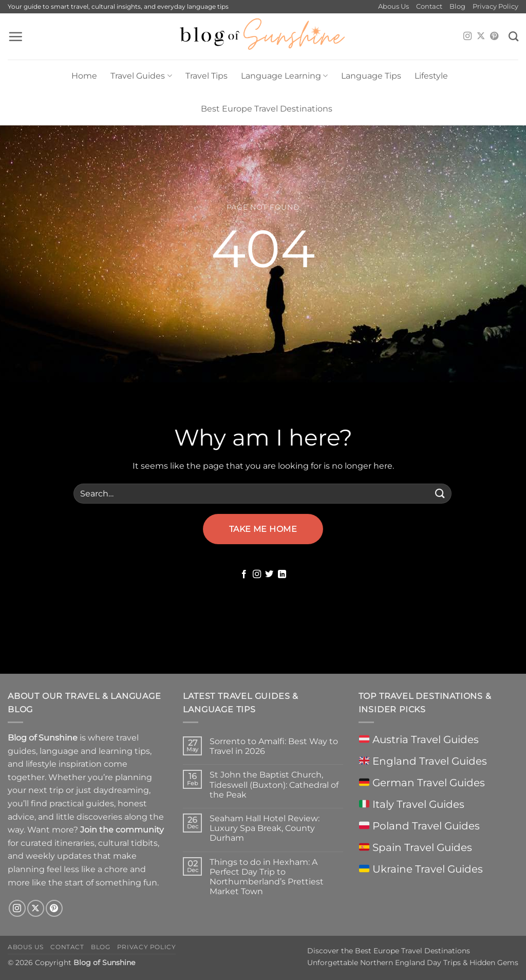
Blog (457, 6)
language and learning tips (95, 751)
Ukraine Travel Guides (421, 869)
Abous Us (393, 6)
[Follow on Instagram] (467, 36)
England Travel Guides (423, 761)
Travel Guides (141, 76)
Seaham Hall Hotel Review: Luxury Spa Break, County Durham (265, 828)
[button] (15, 36)
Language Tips (371, 76)
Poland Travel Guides (419, 826)
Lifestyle (431, 76)
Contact (429, 6)
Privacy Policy (495, 6)
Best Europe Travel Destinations (267, 109)
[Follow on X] (481, 36)
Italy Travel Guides (412, 804)
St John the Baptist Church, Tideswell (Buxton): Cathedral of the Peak (274, 784)
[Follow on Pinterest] (494, 36)
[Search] (513, 36)
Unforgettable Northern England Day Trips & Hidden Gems (413, 963)
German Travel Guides (422, 783)
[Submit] (440, 494)
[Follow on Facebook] (244, 575)
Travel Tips (206, 76)
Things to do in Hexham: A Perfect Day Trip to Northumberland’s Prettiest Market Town (267, 877)
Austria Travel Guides (419, 739)
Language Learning (284, 76)
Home (84, 76)
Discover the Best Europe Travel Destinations (389, 951)
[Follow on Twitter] (269, 575)
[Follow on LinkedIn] (282, 575)
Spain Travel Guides (416, 847)
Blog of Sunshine (104, 963)
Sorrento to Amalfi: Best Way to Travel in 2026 (274, 746)
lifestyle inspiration (64, 764)
